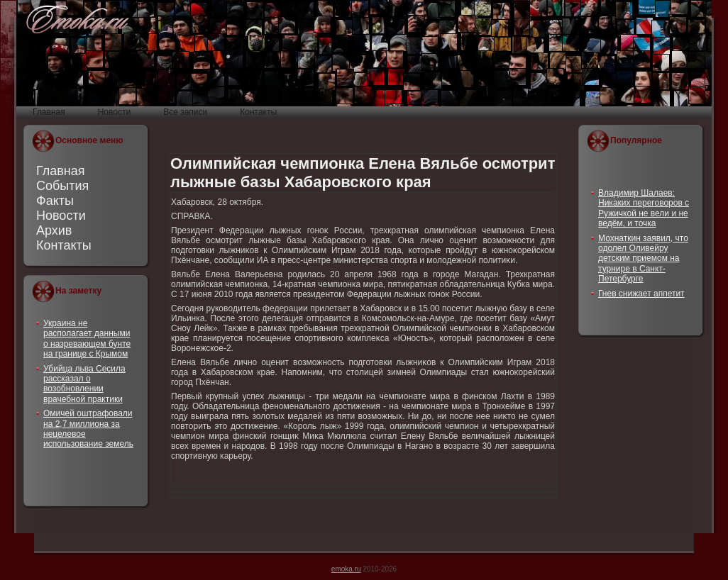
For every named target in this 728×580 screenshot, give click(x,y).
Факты (55, 201)
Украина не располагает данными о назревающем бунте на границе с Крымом (87, 339)
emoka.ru (346, 569)
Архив (54, 230)
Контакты (64, 245)
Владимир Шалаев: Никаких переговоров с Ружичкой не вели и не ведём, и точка (644, 208)
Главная (61, 171)
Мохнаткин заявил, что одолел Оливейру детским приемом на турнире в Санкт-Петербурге (643, 259)
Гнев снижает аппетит (641, 294)
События (62, 186)
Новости (61, 216)
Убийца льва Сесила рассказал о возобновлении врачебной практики (84, 384)
